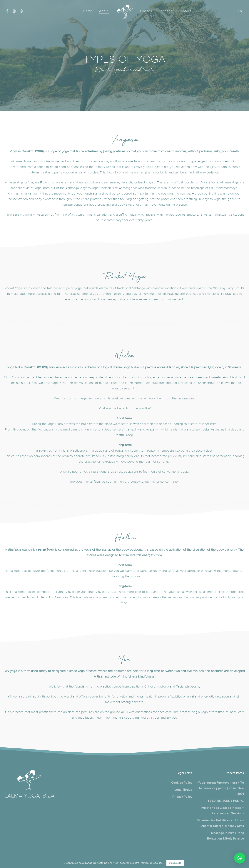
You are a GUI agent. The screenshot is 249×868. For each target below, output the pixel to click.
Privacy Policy (182, 797)
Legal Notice (183, 790)
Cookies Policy (182, 783)
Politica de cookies (152, 863)
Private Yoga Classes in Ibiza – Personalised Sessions (222, 811)
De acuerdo (175, 863)
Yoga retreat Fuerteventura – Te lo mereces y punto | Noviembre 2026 (221, 788)
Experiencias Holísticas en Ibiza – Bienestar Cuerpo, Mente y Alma (221, 823)
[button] (240, 858)
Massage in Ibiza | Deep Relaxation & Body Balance (226, 836)
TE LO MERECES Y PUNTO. (226, 801)
